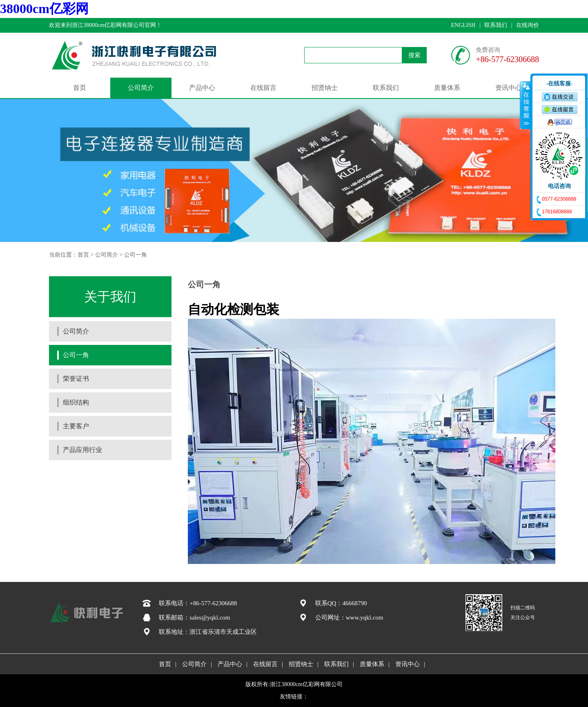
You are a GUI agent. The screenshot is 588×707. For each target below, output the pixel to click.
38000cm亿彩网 (44, 9)
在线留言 (263, 88)
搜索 (414, 55)
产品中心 (202, 88)
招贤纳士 (325, 88)
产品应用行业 (82, 450)
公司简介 (141, 88)
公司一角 (136, 255)
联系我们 (496, 25)
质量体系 (447, 88)
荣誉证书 (76, 379)
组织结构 (76, 402)
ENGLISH (463, 25)
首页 (80, 88)
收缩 (526, 105)
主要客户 (76, 426)
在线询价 (528, 25)
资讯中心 (508, 88)
